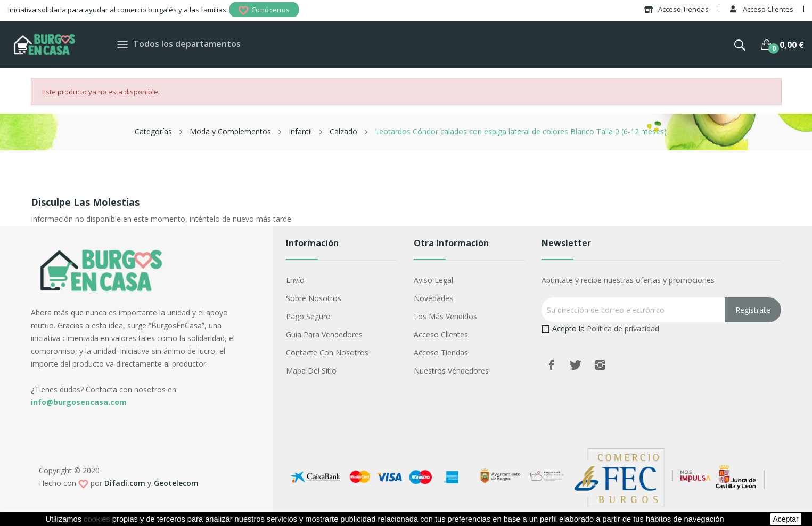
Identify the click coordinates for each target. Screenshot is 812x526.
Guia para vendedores (324, 334)
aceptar (785, 519)
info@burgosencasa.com (79, 402)
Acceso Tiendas (441, 353)
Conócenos (264, 10)
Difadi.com (125, 483)
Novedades (433, 298)
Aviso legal (433, 280)
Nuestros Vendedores (451, 371)
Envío (295, 280)
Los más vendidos (445, 316)
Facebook (551, 365)
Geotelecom (176, 483)
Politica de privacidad (623, 329)
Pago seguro (308, 316)
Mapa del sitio (311, 371)
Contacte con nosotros (327, 353)
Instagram (600, 365)
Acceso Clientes (441, 334)
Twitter (576, 365)
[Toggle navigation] (122, 44)
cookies (97, 519)
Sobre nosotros (314, 298)
